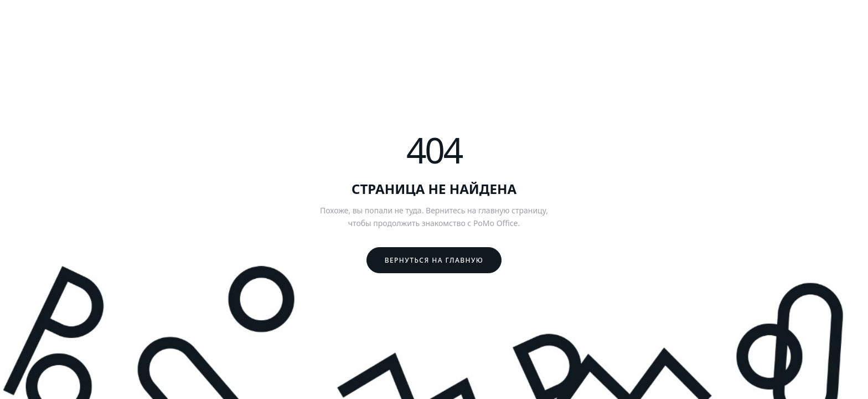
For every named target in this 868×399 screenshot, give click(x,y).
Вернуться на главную (434, 260)
